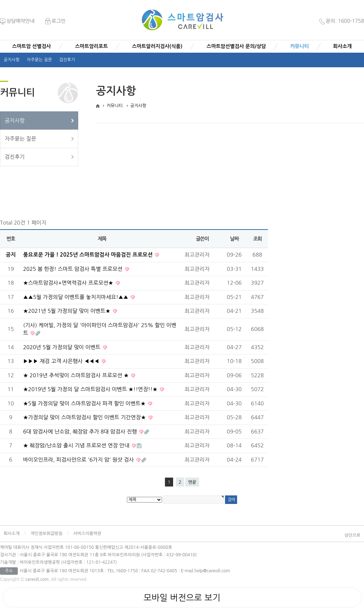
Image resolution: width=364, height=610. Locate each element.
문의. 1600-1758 (342, 21)
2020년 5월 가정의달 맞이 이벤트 (63, 347)
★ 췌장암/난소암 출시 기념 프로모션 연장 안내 (77, 445)
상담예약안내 (17, 21)
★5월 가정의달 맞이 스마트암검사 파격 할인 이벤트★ (85, 403)
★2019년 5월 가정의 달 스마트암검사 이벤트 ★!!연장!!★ (91, 389)
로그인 (55, 21)
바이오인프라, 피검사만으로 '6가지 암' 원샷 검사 (79, 460)
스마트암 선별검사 (31, 46)
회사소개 (342, 46)
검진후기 (67, 60)
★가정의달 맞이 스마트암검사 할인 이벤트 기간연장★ (85, 417)
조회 (257, 239)
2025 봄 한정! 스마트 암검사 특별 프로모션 (74, 269)
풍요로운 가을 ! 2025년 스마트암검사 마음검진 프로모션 (89, 255)
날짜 (234, 239)
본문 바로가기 (0, 9)
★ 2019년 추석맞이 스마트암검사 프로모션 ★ (77, 375)
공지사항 (12, 60)
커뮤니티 (299, 46)
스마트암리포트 (91, 46)
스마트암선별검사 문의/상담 (236, 46)
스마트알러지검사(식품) (157, 46)
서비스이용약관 (87, 533)
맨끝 (192, 482)
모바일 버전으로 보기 (182, 598)
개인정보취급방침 (46, 533)
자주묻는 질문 (39, 60)
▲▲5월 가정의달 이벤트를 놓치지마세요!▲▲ (76, 297)
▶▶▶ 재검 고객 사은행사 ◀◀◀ (62, 361)
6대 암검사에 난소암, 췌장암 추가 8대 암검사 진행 (81, 432)
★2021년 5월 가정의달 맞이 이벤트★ (68, 311)
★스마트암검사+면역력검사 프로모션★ (69, 283)
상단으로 (352, 535)
